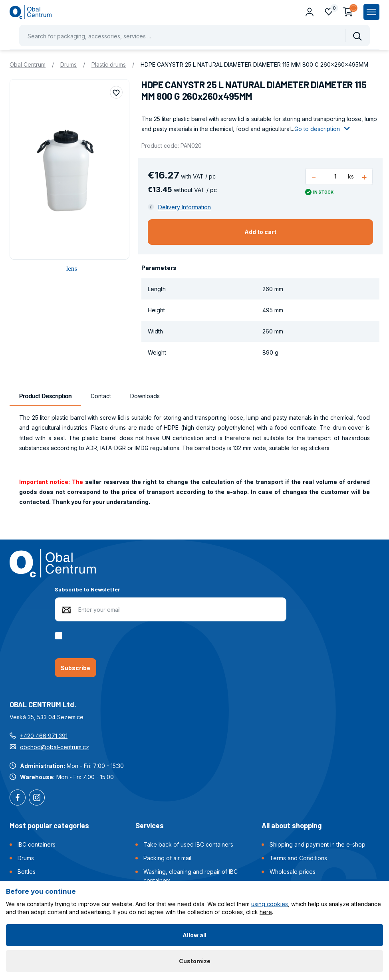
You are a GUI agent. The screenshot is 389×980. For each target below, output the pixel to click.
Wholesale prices (293, 872)
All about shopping (292, 825)
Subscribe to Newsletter (87, 589)
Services (150, 825)
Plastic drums (109, 64)
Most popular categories (49, 825)
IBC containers (37, 844)
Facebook (18, 798)
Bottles (27, 872)
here (266, 912)
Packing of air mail (167, 858)
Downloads (145, 396)
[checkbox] (60, 636)
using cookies (270, 904)
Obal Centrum (28, 64)
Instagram (37, 798)
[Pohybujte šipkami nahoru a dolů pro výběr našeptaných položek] (194, 36)
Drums (68, 64)
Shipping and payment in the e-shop (318, 844)
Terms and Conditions (298, 858)
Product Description (45, 396)
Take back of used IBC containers (188, 844)
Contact (101, 396)
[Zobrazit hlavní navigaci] (371, 12)
